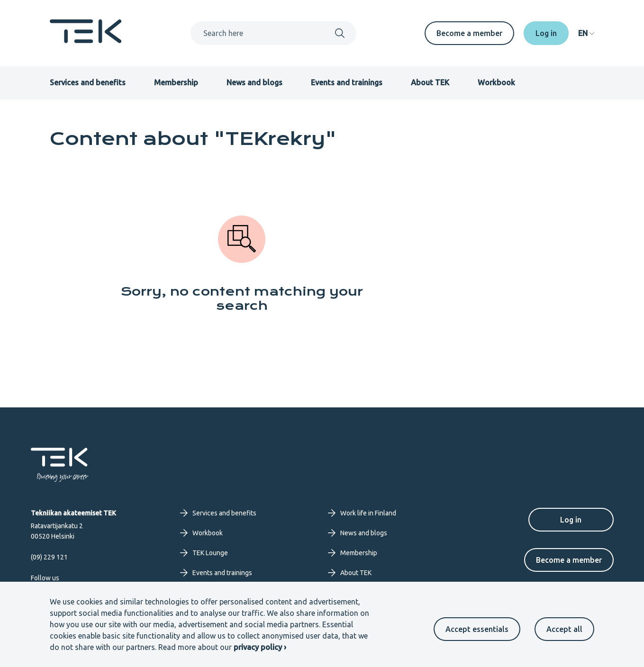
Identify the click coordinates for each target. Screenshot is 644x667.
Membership (176, 82)
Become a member (469, 33)
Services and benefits (88, 82)
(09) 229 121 (49, 557)
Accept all (564, 629)
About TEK (430, 82)
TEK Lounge (204, 553)
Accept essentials (477, 629)
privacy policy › (260, 647)
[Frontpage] (86, 40)
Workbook (496, 82)
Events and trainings (347, 82)
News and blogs (254, 82)
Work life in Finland (362, 513)
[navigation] (586, 33)
